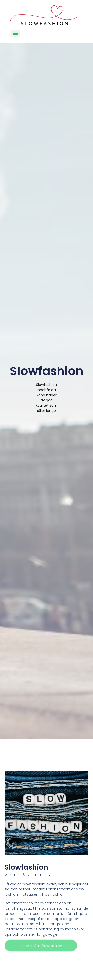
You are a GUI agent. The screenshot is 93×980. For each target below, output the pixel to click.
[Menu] (15, 33)
